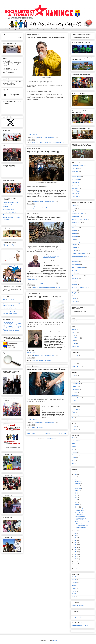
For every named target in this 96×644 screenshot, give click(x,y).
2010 (75, 559)
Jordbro (74, 375)
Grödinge (74, 395)
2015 (75, 547)
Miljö (64, 29)
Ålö (73, 463)
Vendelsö (74, 329)
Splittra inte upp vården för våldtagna (44, 297)
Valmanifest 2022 (8, 322)
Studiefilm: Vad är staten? (10, 314)
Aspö (73, 444)
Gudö (73, 341)
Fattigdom (34, 427)
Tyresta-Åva (75, 409)
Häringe (74, 401)
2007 (75, 566)
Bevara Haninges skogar (9, 311)
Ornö (73, 438)
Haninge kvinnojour (77, 617)
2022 (75, 531)
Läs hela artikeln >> (32, 134)
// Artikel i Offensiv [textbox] (47, 395)
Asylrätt (74, 208)
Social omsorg (76, 242)
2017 (75, 542)
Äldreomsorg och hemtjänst (79, 219)
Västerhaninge (76, 384)
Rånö (73, 461)
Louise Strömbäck (43, 360)
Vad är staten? (7, 215)
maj (76, 498)
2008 (75, 564)
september (78, 488)
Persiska (74, 594)
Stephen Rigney (76, 177)
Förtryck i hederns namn (78, 267)
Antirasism (75, 236)
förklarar (57, 256)
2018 (75, 540)
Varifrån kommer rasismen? (10, 212)
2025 (75, 474)
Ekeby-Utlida (35, 206)
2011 (75, 557)
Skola (57, 29)
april (77, 500)
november (78, 483)
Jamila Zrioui (75, 185)
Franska (74, 591)
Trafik (63, 142)
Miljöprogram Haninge (9, 245)
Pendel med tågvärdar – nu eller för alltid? (46, 38)
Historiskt (74, 290)
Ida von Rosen (76, 182)
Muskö (74, 446)
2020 (75, 535)
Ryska (74, 597)
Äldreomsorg (40, 29)
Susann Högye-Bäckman (55, 142)
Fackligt (46, 142)
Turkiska (74, 588)
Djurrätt (74, 282)
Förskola (74, 233)
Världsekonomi (76, 265)
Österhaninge (76, 415)
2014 (75, 550)
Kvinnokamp (35, 360)
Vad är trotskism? (7, 222)
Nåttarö (74, 458)
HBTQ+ (74, 259)
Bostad (50, 29)
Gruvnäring (75, 301)
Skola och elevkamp (77, 214)
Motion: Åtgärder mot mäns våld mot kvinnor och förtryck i (12, 328)
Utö (73, 449)
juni (76, 495)
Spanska (74, 577)
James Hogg (75, 191)
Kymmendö (75, 455)
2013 (75, 552)
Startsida (47, 433)
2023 (75, 479)
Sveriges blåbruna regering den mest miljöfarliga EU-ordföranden (44, 218)
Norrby (74, 335)
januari (77, 507)
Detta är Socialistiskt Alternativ (11, 202)
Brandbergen (75, 355)
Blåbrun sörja (35, 288)
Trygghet (30, 29)
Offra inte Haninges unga (9, 308)
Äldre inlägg (63, 433)
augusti (77, 490)
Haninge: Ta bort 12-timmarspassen (8, 300)
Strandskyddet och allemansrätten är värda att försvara (12, 305)
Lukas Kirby (75, 197)
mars (77, 502)
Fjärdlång (74, 452)
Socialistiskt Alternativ (78, 605)
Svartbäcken (75, 346)
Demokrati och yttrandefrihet (80, 287)
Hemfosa (74, 392)
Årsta (73, 412)
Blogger (55, 641)
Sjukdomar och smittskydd (79, 256)
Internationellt (42, 288)
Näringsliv (75, 270)
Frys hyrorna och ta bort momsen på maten (47, 369)
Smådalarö (75, 429)
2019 (75, 538)
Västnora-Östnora (46, 208)
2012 (75, 554)
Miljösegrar (56, 206)
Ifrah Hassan (75, 188)
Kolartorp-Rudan (76, 366)
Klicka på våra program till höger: (14, 29)
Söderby (74, 332)
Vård (49, 360)
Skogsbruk (75, 293)
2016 (75, 545)
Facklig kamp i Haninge (38, 142)
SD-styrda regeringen (49, 256)
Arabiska (74, 580)
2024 (75, 477)
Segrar (33, 208)
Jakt (73, 296)
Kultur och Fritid (76, 222)
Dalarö (74, 426)
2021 (75, 533)
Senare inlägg (31, 433)
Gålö (73, 418)
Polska (74, 585)
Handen (74, 364)
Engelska (74, 583)
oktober (77, 486)
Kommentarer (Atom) (51, 439)
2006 (75, 568)
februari (77, 505)
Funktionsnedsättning (78, 276)
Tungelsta (38, 208)
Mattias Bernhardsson (44, 206)
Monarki (74, 299)
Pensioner (75, 284)
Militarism (75, 250)
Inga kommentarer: (50, 138)
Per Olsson (40, 427)
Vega (73, 321)
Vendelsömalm (76, 338)
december (78, 481)
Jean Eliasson (76, 194)
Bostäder (74, 231)
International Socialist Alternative (81, 625)
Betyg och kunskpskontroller (80, 253)
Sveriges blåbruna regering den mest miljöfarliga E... (81, 518)
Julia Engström (76, 180)
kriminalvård (75, 279)
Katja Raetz (75, 171)
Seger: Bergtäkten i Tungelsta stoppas (44, 152)
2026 (75, 472)
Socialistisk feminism (8, 209)
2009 (75, 561)
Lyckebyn (75, 344)
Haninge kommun (77, 614)
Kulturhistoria (76, 262)
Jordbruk (74, 273)
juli (76, 493)
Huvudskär (75, 441)
